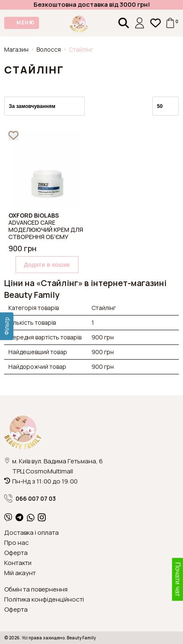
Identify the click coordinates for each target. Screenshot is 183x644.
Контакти (18, 563)
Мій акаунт (20, 573)
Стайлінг (81, 49)
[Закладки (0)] (156, 23)
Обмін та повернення (36, 589)
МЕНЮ (26, 22)
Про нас (17, 543)
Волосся (49, 49)
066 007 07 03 (30, 498)
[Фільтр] (7, 326)
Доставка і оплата (31, 532)
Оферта (16, 553)
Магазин (16, 49)
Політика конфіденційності (44, 599)
